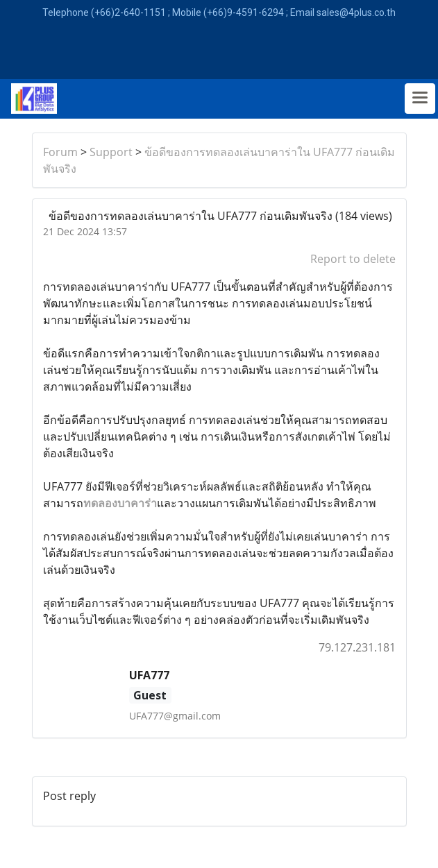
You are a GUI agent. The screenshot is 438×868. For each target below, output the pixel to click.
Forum (60, 152)
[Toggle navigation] (420, 99)
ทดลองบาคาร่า (120, 503)
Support (111, 152)
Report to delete (353, 259)
